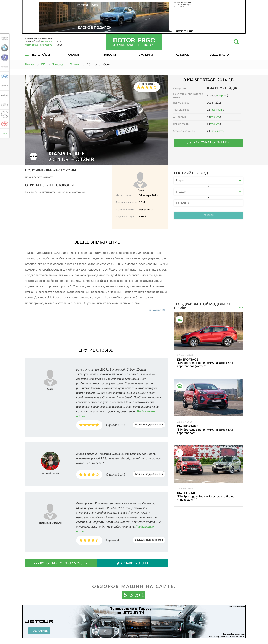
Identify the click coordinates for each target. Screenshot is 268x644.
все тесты (217, 110)
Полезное (182, 55)
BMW (4, 48)
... (241, 308)
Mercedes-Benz (4, 114)
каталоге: (48, 41)
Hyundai (4, 76)
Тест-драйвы (41, 55)
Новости (109, 55)
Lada (4, 105)
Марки (209, 181)
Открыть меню (27, 59)
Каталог (73, 55)
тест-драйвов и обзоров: (39, 45)
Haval (4, 67)
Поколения (209, 203)
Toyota (4, 124)
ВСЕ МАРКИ (4, 133)
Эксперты (146, 55)
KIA (4, 95)
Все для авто (219, 55)
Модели (209, 192)
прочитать (218, 131)
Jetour (4, 86)
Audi (4, 38)
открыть (222, 96)
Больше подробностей (149, 425)
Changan (4, 57)
